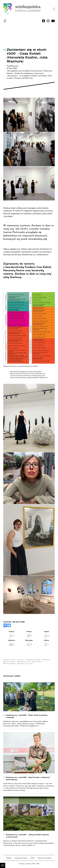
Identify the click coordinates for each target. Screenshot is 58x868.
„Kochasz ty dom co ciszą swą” (14, 660)
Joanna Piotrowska (24, 662)
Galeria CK (47, 660)
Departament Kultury (21, 858)
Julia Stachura (37, 662)
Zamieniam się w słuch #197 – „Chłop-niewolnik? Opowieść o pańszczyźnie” (27, 836)
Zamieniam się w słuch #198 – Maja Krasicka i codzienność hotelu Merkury (28, 779)
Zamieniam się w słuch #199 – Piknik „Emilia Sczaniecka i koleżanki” (27, 716)
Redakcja (9, 858)
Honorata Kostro (10, 662)
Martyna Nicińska (10, 664)
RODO (33, 858)
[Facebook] (5, 625)
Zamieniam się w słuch (25, 664)
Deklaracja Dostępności (45, 858)
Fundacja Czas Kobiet (34, 660)
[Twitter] (9, 625)
